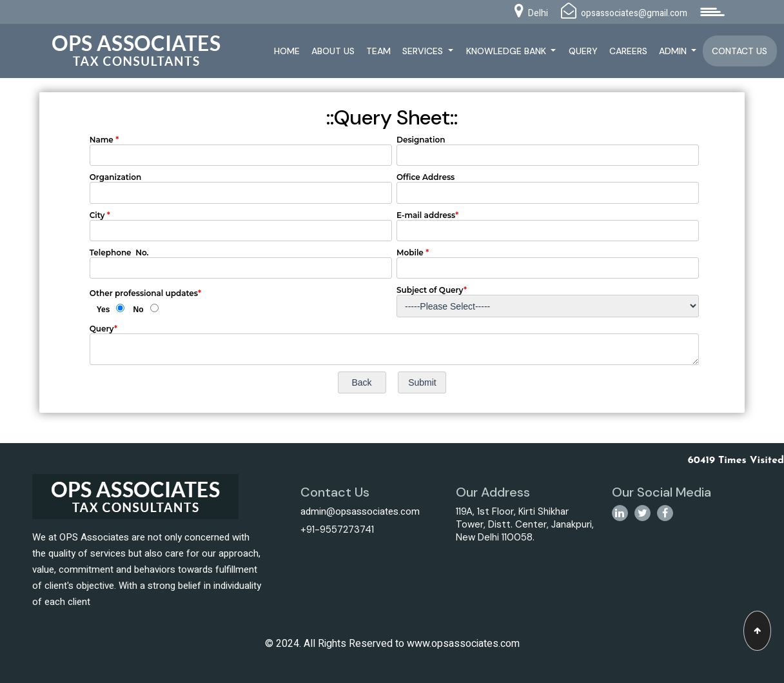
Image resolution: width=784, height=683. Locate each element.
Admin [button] (674, 51)
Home (287, 51)
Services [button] (424, 51)
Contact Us (740, 51)
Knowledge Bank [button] (507, 51)
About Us (333, 51)
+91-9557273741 (337, 530)
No (139, 310)
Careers (628, 51)
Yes (103, 310)
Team (378, 51)
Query (583, 51)
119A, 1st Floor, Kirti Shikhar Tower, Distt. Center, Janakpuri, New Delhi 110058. (525, 524)
